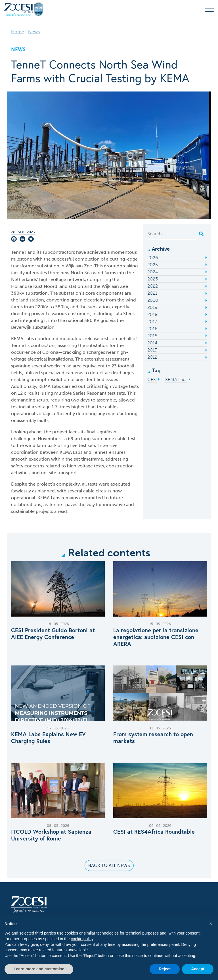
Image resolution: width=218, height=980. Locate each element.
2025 (153, 265)
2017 (152, 322)
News (34, 32)
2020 (153, 300)
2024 (153, 272)
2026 (153, 258)
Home (18, 32)
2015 (152, 336)
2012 (152, 357)
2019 (152, 307)
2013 (152, 350)
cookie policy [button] (82, 939)
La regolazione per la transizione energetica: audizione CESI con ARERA (156, 637)
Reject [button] (165, 969)
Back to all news (109, 865)
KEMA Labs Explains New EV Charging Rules (48, 738)
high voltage (80, 466)
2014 (152, 343)
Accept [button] (198, 969)
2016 (152, 329)
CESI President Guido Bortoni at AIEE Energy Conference (53, 634)
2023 (153, 279)
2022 (153, 286)
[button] (211, 924)
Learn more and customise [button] (39, 969)
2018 (152, 314)
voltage (120, 386)
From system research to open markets (153, 738)
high (107, 386)
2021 (152, 293)
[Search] (172, 234)
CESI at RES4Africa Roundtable (154, 832)
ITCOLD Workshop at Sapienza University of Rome (51, 835)
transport (68, 473)
